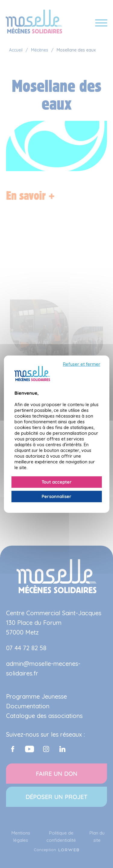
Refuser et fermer (82, 364)
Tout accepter (57, 482)
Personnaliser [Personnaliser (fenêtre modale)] (56, 496)
